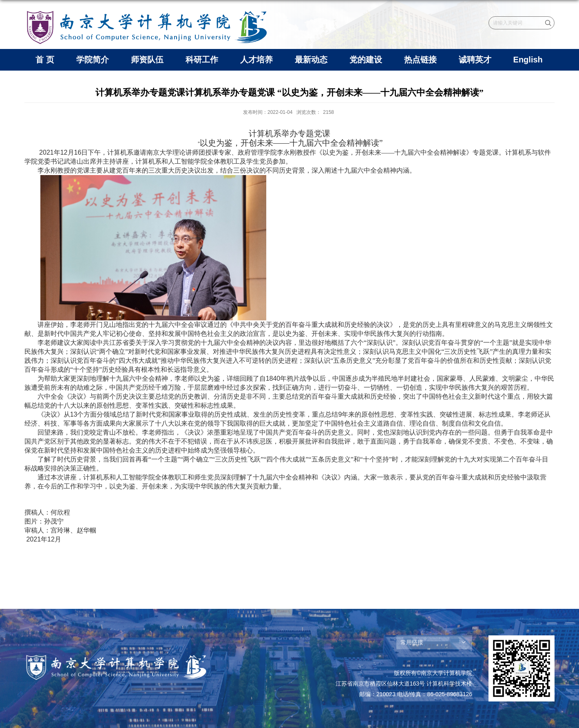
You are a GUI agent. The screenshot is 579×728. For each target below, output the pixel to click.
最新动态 (311, 60)
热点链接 (420, 60)
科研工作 (202, 60)
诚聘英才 (475, 60)
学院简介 (93, 60)
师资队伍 (147, 60)
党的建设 (366, 60)
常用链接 (412, 642)
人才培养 (256, 60)
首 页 (45, 60)
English (528, 60)
